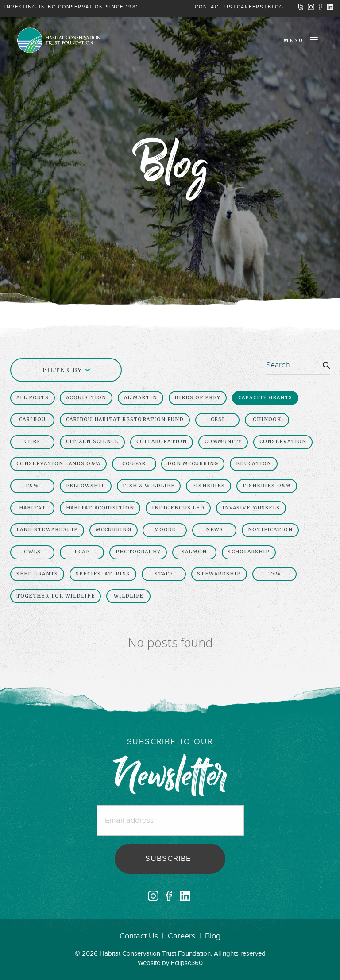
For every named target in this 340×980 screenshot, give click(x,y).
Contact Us (139, 936)
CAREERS (250, 7)
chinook (267, 419)
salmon (194, 552)
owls (32, 552)
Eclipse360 (187, 963)
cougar (134, 464)
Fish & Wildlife (149, 486)
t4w (275, 574)
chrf (32, 442)
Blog (213, 936)
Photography (138, 552)
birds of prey (197, 398)
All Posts (33, 398)
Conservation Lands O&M (58, 464)
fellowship (86, 486)
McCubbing (114, 530)
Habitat (32, 508)
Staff (164, 574)
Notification (270, 530)
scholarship (249, 552)
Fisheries (209, 486)
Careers (182, 936)
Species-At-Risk (103, 574)
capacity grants (265, 398)
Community (223, 442)
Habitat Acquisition (100, 508)
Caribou (32, 419)
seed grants (37, 574)
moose (165, 530)
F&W (32, 486)
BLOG (276, 7)
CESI (218, 419)
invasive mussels (251, 508)
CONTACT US (214, 7)
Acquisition (86, 398)
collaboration (162, 442)
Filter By (66, 370)
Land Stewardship (47, 530)
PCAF (82, 552)
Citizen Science (92, 442)
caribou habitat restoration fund (125, 419)
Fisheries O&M (267, 486)
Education (254, 464)
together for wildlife (56, 596)
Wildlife (129, 596)
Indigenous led (178, 508)
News (214, 530)
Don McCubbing (193, 464)
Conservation (283, 442)
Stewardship (219, 574)
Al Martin (141, 398)
